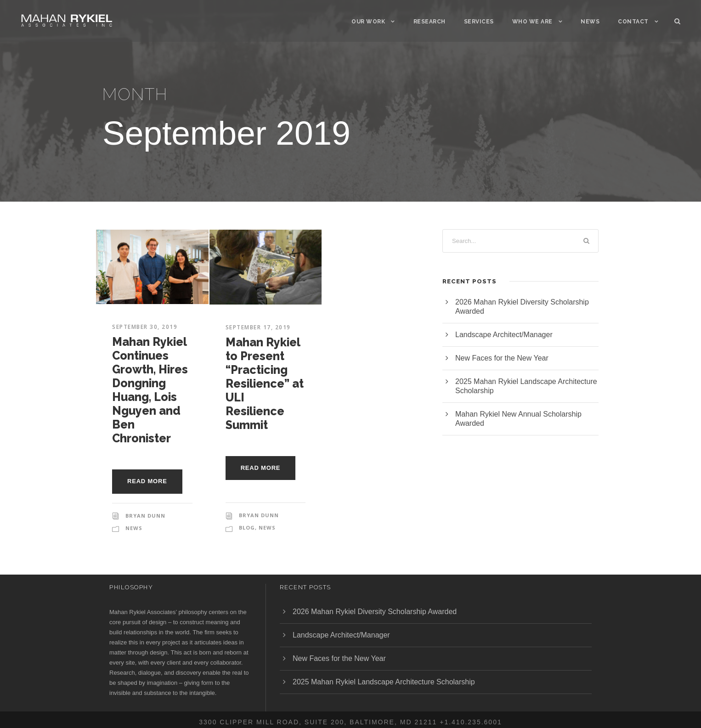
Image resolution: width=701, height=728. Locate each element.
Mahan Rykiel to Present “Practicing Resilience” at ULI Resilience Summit (265, 384)
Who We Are (532, 22)
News (590, 22)
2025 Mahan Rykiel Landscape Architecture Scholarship (384, 682)
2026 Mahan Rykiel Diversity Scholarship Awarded (375, 612)
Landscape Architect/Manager (504, 335)
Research (430, 22)
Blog (247, 528)
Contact (633, 22)
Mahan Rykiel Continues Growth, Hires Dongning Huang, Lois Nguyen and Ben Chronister (150, 390)
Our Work (368, 22)
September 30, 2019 (145, 327)
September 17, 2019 (258, 327)
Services (479, 22)
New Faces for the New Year (502, 358)
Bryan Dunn (145, 516)
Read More (147, 481)
